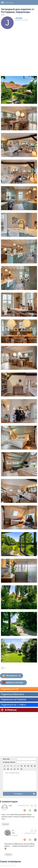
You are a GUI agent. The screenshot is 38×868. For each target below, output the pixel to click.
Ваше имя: (6, 759)
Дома (3, 15)
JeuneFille (19, 18)
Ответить (6, 824)
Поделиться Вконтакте (12, 694)
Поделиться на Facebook (14, 699)
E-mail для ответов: (9, 762)
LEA (13, 831)
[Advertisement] (19, 49)
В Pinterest (11, 710)
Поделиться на (13, 705)
